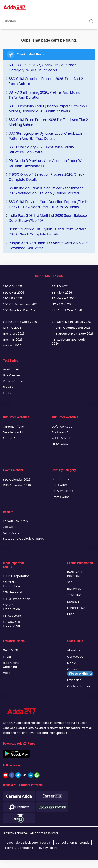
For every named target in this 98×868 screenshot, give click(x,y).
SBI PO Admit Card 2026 (20, 322)
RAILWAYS (74, 589)
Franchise (74, 680)
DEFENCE (73, 602)
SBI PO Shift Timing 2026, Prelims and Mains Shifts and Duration (44, 95)
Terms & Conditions (19, 848)
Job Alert (9, 527)
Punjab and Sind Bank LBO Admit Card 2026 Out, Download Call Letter (49, 245)
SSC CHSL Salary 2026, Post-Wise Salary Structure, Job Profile (41, 150)
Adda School (61, 438)
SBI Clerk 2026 (62, 293)
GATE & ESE (11, 650)
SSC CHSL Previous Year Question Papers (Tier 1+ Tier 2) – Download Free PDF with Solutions (49, 204)
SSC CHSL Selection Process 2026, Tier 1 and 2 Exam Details (46, 81)
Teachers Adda (14, 432)
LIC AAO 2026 (61, 304)
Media (72, 663)
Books (7, 393)
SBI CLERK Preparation (11, 584)
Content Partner (79, 686)
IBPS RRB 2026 (13, 340)
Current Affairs (13, 427)
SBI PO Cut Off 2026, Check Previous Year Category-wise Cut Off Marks (42, 68)
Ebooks (8, 387)
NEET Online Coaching (11, 665)
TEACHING (74, 595)
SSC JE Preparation (17, 599)
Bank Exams (61, 479)
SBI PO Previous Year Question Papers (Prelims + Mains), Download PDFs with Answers (48, 109)
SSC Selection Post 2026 (20, 310)
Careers (80, 672)
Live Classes (12, 375)
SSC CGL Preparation (11, 607)
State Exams (61, 497)
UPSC (71, 614)
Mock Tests (11, 370)
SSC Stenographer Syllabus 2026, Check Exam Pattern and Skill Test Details (47, 136)
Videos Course (13, 381)
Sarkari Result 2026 (17, 521)
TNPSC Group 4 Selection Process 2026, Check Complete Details (47, 177)
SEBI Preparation (15, 592)
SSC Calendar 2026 (17, 480)
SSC (70, 582)
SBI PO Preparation (16, 576)
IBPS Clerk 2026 (14, 334)
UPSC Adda (60, 444)
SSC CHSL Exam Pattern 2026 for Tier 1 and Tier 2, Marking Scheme (49, 122)
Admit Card (11, 533)
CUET (7, 673)
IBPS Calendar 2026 (17, 485)
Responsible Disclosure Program (28, 843)
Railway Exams (63, 491)
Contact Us (75, 657)
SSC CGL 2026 (13, 286)
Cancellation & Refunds (72, 843)
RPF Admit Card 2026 (67, 310)
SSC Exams (60, 485)
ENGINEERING (76, 608)
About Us (74, 650)
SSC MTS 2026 (13, 298)
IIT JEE (7, 657)
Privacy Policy (47, 848)
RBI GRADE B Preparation (11, 624)
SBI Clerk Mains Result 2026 (71, 322)
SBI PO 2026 (60, 286)
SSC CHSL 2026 (14, 293)
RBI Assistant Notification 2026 (70, 342)
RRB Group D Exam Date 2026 (73, 334)
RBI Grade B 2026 (64, 298)
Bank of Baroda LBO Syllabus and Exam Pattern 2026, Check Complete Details (48, 232)
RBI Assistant (12, 616)
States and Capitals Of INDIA (23, 539)
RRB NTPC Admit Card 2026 (71, 328)
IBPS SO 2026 (12, 345)
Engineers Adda (63, 432)
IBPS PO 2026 (12, 328)
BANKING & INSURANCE (75, 574)
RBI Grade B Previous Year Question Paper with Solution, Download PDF (47, 163)
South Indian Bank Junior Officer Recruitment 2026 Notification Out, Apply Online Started (46, 191)
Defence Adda (62, 427)
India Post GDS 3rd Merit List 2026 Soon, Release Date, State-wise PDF (48, 218)
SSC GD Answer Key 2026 (21, 304)
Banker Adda (12, 438)
